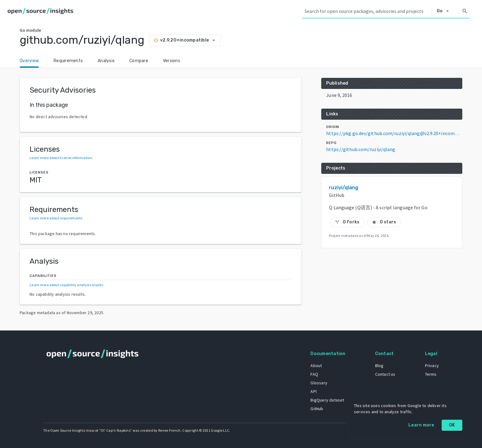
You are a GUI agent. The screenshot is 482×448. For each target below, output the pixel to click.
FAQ (314, 374)
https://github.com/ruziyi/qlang (361, 149)
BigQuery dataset (327, 400)
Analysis (106, 61)
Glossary (319, 383)
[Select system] (445, 11)
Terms (431, 374)
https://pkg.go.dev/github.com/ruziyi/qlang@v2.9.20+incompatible (394, 133)
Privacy (432, 366)
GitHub (317, 409)
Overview (29, 61)
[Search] (465, 11)
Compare (139, 61)
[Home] (42, 11)
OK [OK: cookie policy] (452, 425)
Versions (172, 61)
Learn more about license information (61, 158)
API (314, 391)
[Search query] (367, 11)
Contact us (385, 374)
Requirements (68, 61)
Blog (379, 366)
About (316, 366)
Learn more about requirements (56, 218)
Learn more (421, 425)
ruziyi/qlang (344, 188)
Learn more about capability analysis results (66, 285)
